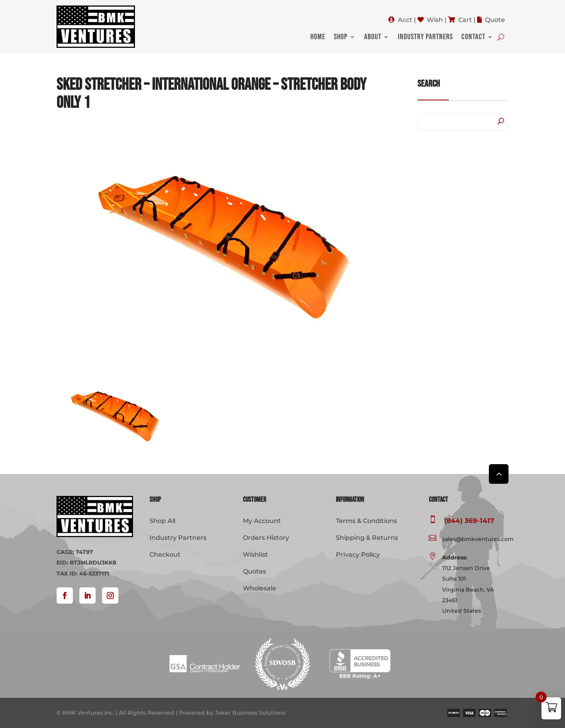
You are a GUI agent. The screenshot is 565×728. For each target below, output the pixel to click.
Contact (473, 38)
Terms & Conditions (366, 521)
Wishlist (255, 555)
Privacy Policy (358, 555)
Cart (465, 20)
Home (318, 38)
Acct (405, 20)
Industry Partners (425, 38)
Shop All (162, 521)
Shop (341, 38)
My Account (262, 521)
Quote (495, 20)
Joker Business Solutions (250, 713)
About (373, 38)
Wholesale (260, 588)
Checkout (165, 555)
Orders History (266, 538)
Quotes (254, 571)
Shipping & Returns (367, 538)
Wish (435, 20)
